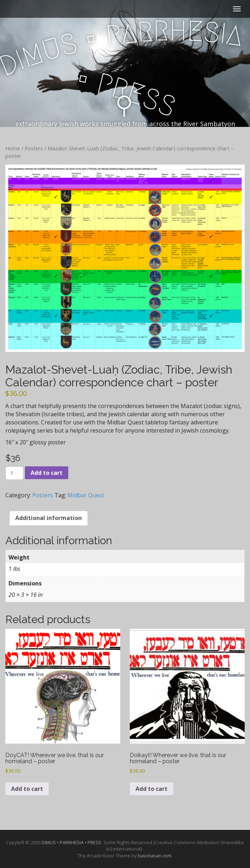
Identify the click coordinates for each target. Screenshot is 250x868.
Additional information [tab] (49, 518)
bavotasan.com (155, 856)
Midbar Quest (86, 495)
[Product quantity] (14, 473)
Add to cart (47, 473)
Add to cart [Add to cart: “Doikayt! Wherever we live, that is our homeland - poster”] (151, 789)
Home (13, 148)
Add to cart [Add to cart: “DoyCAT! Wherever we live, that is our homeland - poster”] (27, 789)
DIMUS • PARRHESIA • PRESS (71, 842)
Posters (34, 148)
